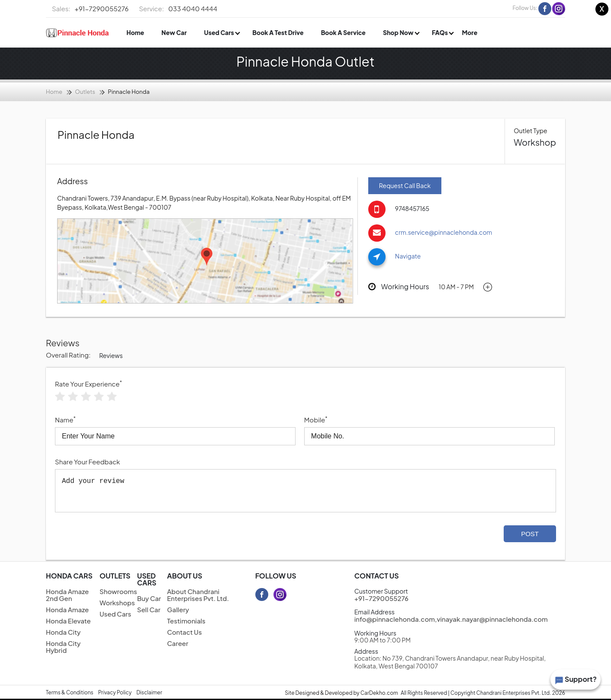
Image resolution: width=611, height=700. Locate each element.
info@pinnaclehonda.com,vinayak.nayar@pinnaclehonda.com (451, 619)
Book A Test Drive (278, 32)
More (470, 32)
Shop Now (399, 32)
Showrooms (118, 591)
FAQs (440, 32)
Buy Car (149, 598)
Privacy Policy (115, 692)
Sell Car (149, 609)
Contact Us (184, 632)
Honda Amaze (67, 609)
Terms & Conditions (70, 692)
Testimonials (186, 621)
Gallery (178, 609)
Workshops (117, 603)
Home (135, 32)
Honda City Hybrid (63, 647)
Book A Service (343, 32)
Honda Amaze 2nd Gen (67, 595)
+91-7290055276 (90, 9)
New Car (174, 32)
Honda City (63, 632)
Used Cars (220, 32)
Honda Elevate (68, 621)
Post (530, 534)
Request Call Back (405, 185)
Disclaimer (149, 692)
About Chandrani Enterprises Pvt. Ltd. (198, 595)
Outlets (85, 92)
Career (178, 643)
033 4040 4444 (178, 9)
